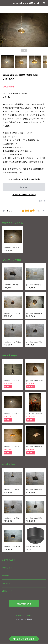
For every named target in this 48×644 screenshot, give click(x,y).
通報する (42, 201)
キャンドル (6, 583)
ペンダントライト (9, 568)
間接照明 (6, 576)
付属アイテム (7, 591)
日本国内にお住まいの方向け (24, 195)
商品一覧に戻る (24, 604)
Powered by (24, 619)
